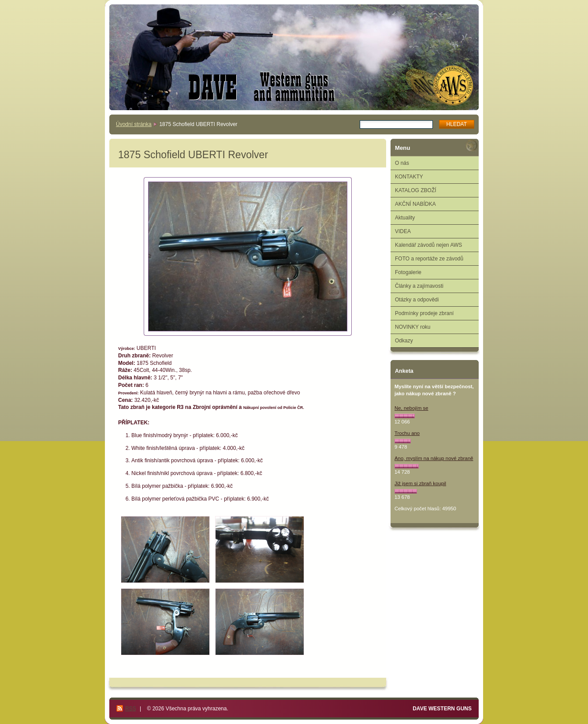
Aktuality (405, 218)
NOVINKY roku (413, 327)
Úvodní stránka (134, 124)
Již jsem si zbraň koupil (420, 483)
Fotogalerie (408, 272)
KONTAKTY (409, 177)
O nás (402, 163)
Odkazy (404, 341)
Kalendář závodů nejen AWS (428, 245)
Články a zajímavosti (419, 286)
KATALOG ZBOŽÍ (416, 190)
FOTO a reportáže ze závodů (429, 259)
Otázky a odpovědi (417, 300)
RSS (131, 709)
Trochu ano (407, 433)
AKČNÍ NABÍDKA (415, 204)
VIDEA (403, 231)
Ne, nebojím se (411, 408)
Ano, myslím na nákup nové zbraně (434, 458)
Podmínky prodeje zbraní (424, 313)
